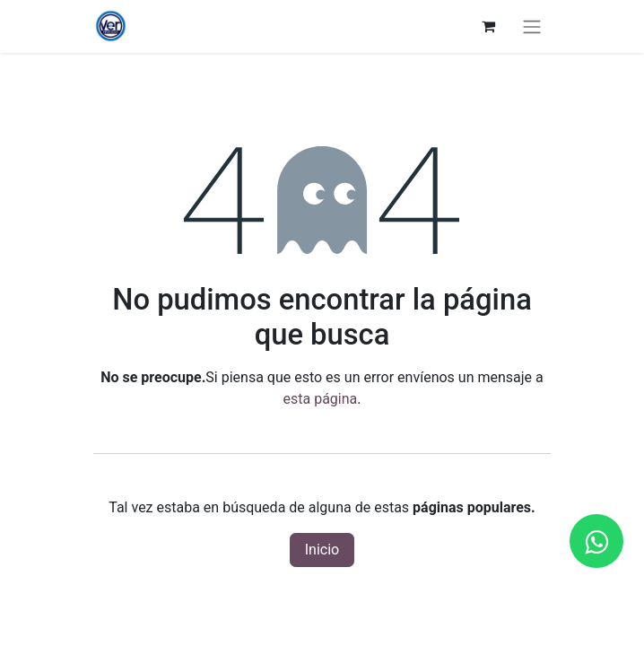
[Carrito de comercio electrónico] (488, 26)
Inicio (322, 550)
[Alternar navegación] (532, 26)
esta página (321, 399)
